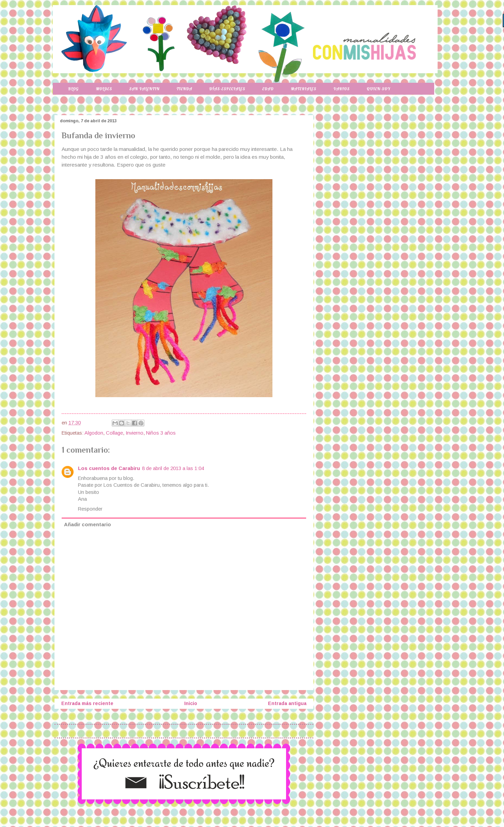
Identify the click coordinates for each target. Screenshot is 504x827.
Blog (73, 89)
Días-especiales (227, 89)
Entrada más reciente (87, 703)
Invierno (135, 433)
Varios (342, 89)
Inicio (191, 703)
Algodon (94, 433)
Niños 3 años (161, 433)
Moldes (104, 89)
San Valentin (144, 89)
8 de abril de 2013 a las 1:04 (173, 468)
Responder (90, 509)
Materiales (304, 89)
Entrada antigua (287, 703)
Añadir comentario (88, 525)
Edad (268, 89)
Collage (114, 433)
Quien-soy (379, 89)
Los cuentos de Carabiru (109, 468)
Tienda (185, 89)
